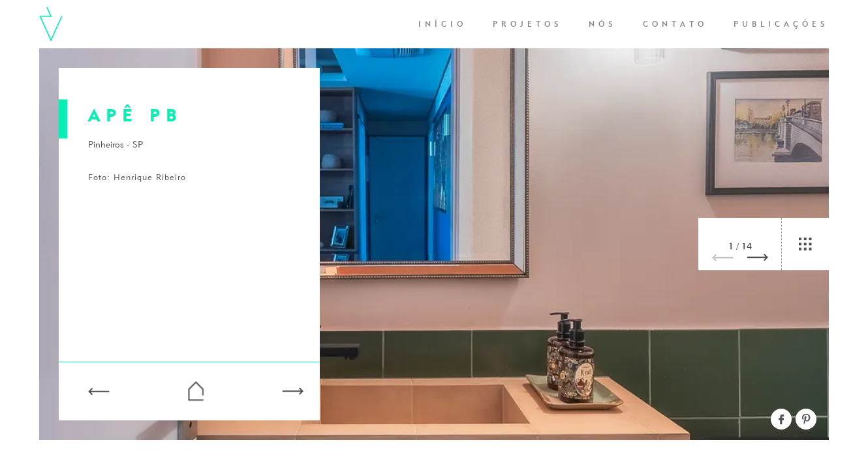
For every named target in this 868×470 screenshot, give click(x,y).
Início (442, 25)
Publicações (781, 25)
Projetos (528, 25)
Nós (603, 25)
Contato (675, 25)
